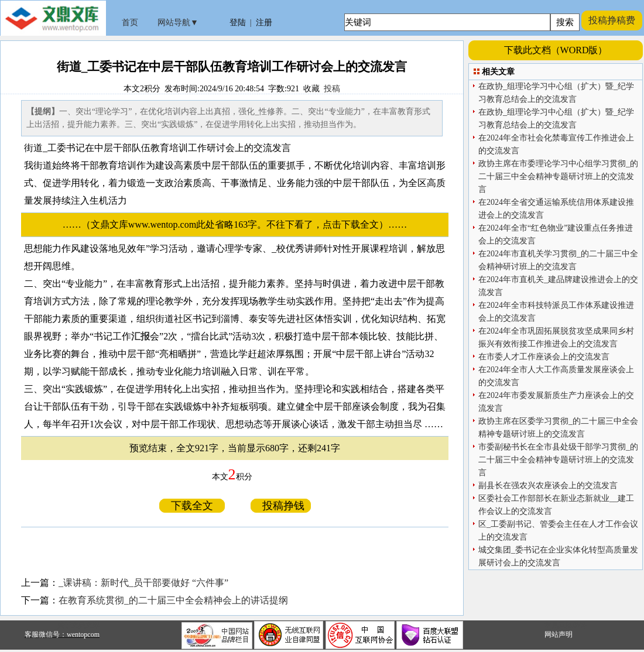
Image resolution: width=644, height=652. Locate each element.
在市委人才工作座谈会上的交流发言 (544, 357)
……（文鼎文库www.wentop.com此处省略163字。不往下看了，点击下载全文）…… (239, 224)
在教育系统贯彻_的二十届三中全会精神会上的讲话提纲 (173, 600)
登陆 (238, 23)
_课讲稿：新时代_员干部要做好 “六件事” (143, 583)
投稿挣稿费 (612, 20)
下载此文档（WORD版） (556, 50)
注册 (264, 23)
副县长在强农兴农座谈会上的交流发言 (548, 485)
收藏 (311, 89)
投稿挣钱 (281, 506)
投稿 (332, 89)
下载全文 (192, 506)
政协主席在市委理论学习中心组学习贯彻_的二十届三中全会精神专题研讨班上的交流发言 (558, 176)
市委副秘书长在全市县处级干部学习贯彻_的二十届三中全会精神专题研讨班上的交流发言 (558, 460)
